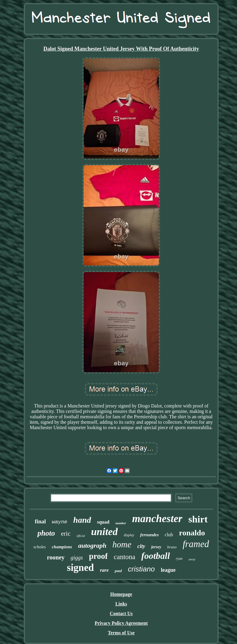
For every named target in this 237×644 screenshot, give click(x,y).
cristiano (141, 569)
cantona (125, 557)
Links (121, 604)
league (168, 570)
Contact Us (121, 613)
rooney (56, 557)
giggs (77, 557)
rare (104, 570)
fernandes (149, 535)
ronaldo (192, 533)
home (122, 544)
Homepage (121, 594)
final (40, 521)
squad (103, 522)
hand (82, 520)
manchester (157, 519)
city (141, 546)
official (81, 536)
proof (98, 556)
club (169, 535)
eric (66, 534)
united (105, 532)
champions (62, 547)
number (121, 523)
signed (80, 568)
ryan (179, 559)
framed (196, 544)
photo (46, 533)
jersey (156, 547)
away (192, 559)
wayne (60, 522)
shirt (198, 519)
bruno (172, 547)
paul (118, 571)
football (156, 556)
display (129, 535)
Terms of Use (121, 633)
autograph (92, 545)
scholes (40, 547)
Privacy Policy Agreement (121, 623)
